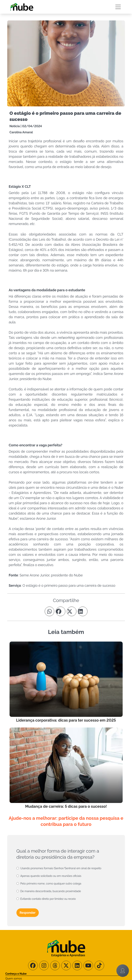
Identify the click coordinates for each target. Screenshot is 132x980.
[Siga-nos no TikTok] (99, 965)
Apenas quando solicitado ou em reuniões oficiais (51, 876)
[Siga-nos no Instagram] (44, 965)
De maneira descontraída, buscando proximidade (51, 891)
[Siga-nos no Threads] (55, 965)
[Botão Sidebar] (118, 7)
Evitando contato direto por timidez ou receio (48, 899)
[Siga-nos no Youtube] (88, 965)
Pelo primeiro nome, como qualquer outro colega (51, 884)
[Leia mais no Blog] (66, 682)
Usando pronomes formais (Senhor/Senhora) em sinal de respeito (61, 868)
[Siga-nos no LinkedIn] (77, 965)
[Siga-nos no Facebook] (33, 965)
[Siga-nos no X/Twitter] (66, 965)
